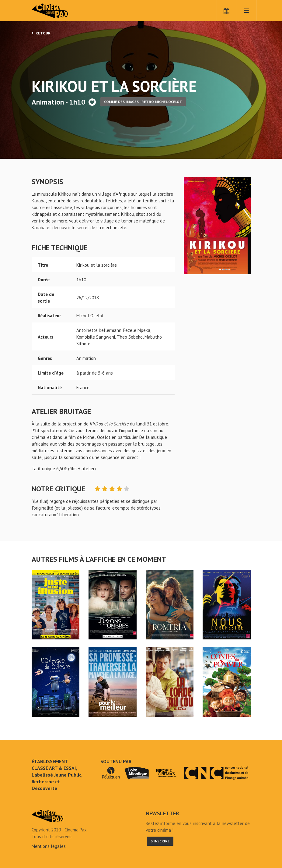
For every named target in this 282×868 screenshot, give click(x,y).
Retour (41, 33)
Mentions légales (49, 846)
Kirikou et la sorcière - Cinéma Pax (47, 816)
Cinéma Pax (59, 11)
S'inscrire (160, 841)
